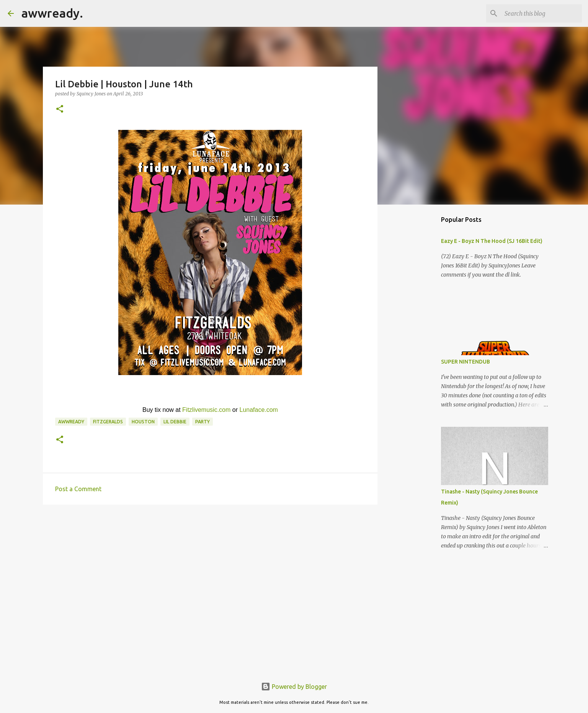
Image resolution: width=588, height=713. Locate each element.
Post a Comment (78, 489)
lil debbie (175, 422)
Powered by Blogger (294, 687)
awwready (71, 422)
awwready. (52, 13)
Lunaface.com (259, 410)
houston (143, 422)
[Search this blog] (542, 13)
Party (203, 422)
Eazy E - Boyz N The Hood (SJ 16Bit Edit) (492, 241)
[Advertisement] (210, 570)
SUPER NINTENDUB (465, 362)
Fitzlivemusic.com (206, 410)
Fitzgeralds (108, 422)
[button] (60, 109)
